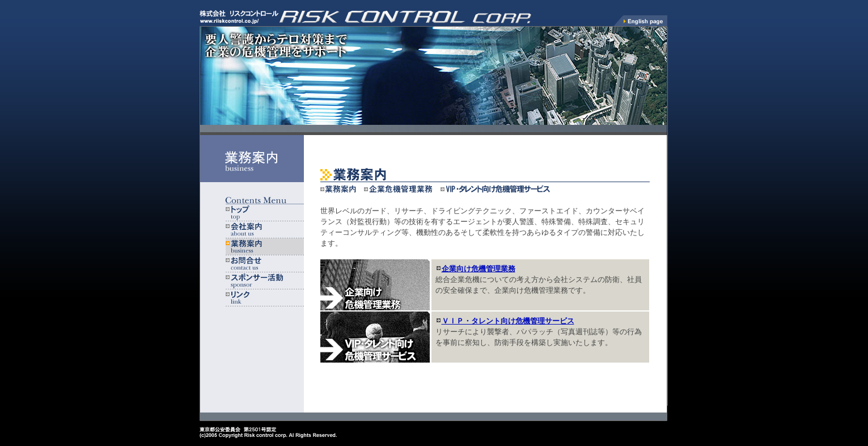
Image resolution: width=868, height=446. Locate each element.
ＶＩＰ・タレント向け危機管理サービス (508, 321)
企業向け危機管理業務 (479, 269)
